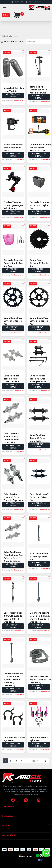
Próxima (36, 761)
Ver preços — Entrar (13, 95)
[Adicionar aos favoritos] (23, 52)
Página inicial (7, 36)
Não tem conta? (13, 100)
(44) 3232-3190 (17, 2)
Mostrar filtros (12, 42)
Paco (15, 36)
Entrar (6, 15)
